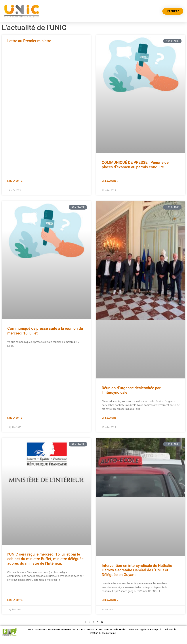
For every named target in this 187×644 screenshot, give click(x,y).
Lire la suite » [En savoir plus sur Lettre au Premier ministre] (15, 181)
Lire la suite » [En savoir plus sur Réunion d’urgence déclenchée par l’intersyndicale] (110, 418)
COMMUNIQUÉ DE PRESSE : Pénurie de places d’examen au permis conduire (135, 165)
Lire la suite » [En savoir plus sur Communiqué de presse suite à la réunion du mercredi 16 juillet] (15, 418)
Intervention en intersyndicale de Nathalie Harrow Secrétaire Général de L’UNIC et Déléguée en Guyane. (137, 570)
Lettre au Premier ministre (29, 41)
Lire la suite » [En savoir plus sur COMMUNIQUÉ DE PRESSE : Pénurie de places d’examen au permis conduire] (110, 181)
